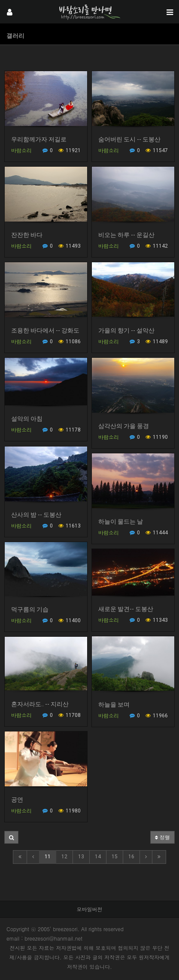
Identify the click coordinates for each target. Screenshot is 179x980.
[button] (11, 837)
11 (48, 857)
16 (131, 857)
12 (64, 857)
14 (98, 857)
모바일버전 (90, 909)
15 (115, 857)
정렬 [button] (162, 837)
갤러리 (15, 36)
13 (81, 857)
